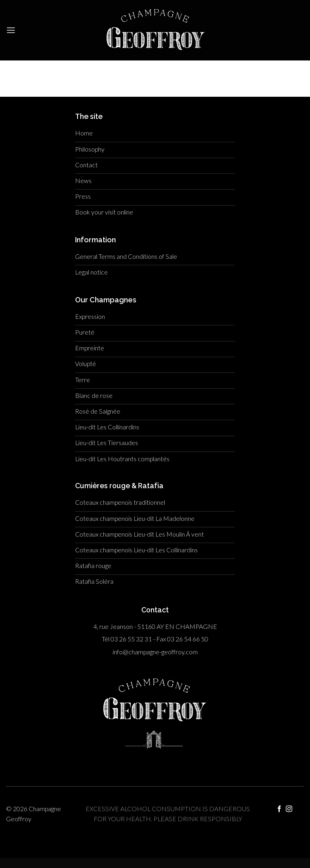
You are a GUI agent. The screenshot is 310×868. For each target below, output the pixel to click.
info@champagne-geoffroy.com (155, 652)
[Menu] (11, 30)
